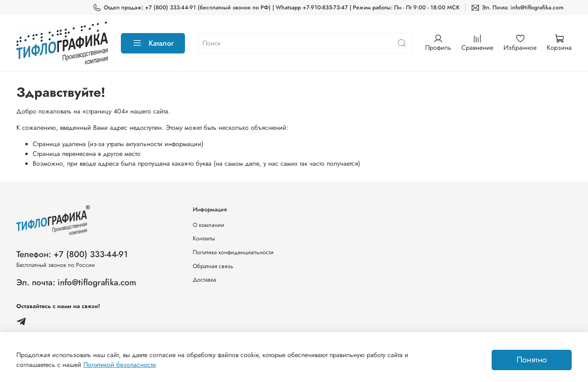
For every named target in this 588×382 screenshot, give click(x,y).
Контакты (204, 238)
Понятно (532, 360)
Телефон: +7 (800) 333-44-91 (72, 254)
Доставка (204, 280)
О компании (208, 225)
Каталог (153, 43)
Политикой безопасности (120, 365)
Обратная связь (213, 266)
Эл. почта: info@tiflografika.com (76, 282)
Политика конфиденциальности (233, 252)
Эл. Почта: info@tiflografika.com (517, 8)
